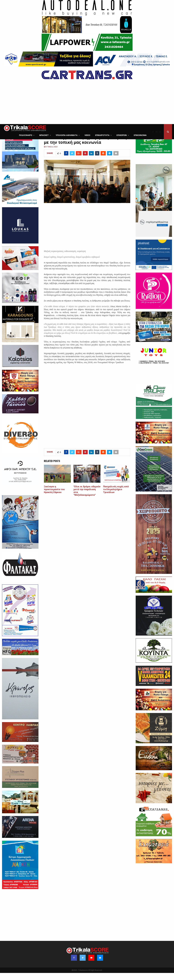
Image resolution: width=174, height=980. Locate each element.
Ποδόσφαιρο (26, 135)
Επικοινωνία (140, 135)
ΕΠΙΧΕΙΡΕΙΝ (122, 135)
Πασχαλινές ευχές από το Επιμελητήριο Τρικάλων (116, 496)
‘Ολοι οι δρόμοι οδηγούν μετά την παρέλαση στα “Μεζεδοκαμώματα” (87, 498)
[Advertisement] (87, 104)
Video (87, 135)
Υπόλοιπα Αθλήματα (67, 135)
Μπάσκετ (44, 135)
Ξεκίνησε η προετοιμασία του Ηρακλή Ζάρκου (54, 496)
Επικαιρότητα (102, 135)
